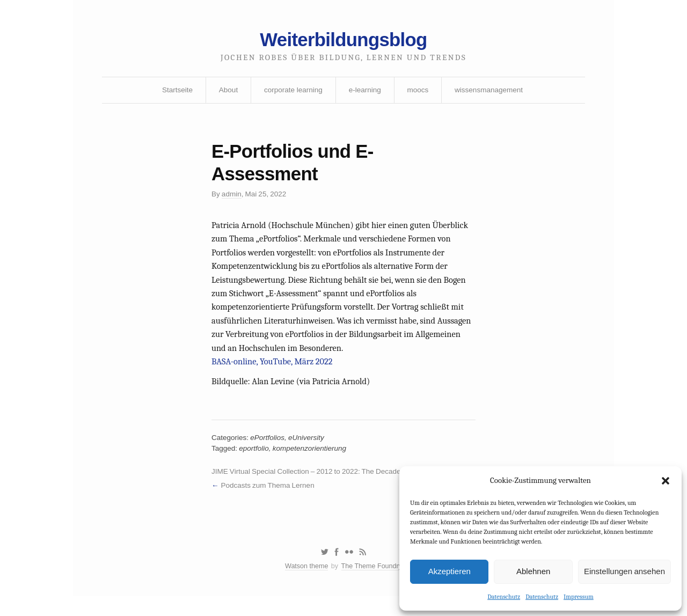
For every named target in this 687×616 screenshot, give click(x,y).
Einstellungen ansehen (624, 571)
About (226, 93)
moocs (419, 93)
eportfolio (255, 463)
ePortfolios (269, 452)
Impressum (579, 596)
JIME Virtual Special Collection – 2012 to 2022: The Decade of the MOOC (332, 487)
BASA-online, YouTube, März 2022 (274, 373)
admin (232, 200)
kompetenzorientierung (313, 463)
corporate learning (292, 93)
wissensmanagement (492, 93)
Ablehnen (533, 571)
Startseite (174, 93)
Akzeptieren (450, 571)
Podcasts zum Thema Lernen (270, 501)
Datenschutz (504, 596)
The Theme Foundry (372, 585)
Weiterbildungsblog (343, 42)
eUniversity (309, 452)
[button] (666, 480)
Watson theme (305, 585)
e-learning (365, 93)
